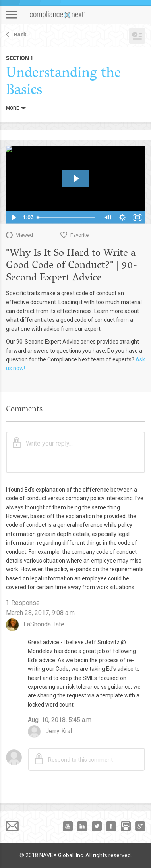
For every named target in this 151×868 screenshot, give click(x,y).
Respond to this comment (74, 759)
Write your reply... (43, 443)
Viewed (24, 235)
